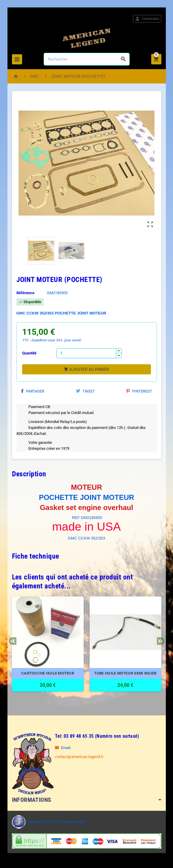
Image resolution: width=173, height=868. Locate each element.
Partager (33, 391)
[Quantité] (86, 353)
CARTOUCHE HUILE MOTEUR (48, 673)
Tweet (85, 391)
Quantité (29, 353)
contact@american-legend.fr (79, 757)
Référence (25, 293)
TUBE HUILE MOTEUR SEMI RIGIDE (125, 673)
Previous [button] (13, 641)
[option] (48, 647)
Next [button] (161, 641)
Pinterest (139, 391)
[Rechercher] (87, 59)
